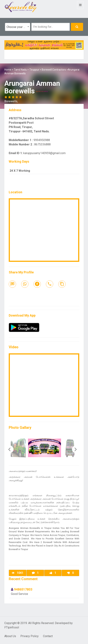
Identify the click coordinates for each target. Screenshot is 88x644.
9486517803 (23, 589)
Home (8, 70)
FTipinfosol (12, 627)
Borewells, (11, 101)
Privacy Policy (30, 636)
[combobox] (18, 27)
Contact (48, 636)
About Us (10, 636)
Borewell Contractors (54, 70)
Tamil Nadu (20, 70)
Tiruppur (34, 70)
